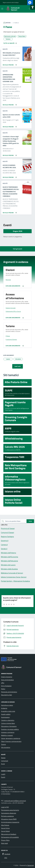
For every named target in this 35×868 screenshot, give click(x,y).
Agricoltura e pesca (7, 705)
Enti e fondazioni (6, 686)
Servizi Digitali (5, 831)
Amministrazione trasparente (10, 822)
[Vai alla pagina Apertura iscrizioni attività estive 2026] (9, 126)
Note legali (4, 843)
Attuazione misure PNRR (9, 819)
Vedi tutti (18, 366)
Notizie (3, 758)
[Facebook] (6, 854)
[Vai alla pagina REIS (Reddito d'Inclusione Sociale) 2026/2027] (9, 64)
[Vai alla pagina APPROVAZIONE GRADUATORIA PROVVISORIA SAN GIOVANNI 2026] (9, 104)
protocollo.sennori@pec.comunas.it (15, 801)
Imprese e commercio (8, 732)
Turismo (3, 744)
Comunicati (5, 761)
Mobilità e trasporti (7, 735)
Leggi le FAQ (5, 807)
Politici (3, 689)
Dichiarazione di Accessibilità (10, 837)
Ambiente (4, 708)
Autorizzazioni (5, 717)
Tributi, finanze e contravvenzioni (11, 741)
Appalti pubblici (6, 714)
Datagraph (31, 865)
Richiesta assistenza (7, 816)
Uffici (3, 683)
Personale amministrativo (9, 692)
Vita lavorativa (6, 747)
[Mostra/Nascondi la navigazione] (2, 9)
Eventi (3, 777)
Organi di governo (7, 677)
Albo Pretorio (5, 825)
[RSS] (4, 858)
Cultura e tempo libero (8, 723)
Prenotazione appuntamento (10, 810)
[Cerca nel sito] (30, 9)
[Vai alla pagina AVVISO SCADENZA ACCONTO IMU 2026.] (9, 177)
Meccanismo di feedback (9, 834)
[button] (33, 7)
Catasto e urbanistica (8, 720)
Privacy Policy (5, 840)
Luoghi (3, 774)
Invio (30, 521)
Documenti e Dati (6, 695)
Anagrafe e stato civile (8, 711)
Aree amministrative (7, 680)
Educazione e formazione (9, 726)
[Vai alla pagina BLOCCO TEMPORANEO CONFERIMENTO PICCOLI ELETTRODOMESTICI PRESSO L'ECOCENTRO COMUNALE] (9, 212)
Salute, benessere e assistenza (11, 738)
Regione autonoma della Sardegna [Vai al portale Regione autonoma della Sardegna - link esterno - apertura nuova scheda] (11, 3)
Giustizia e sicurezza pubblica (10, 729)
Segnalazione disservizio (9, 813)
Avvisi (3, 764)
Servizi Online (5, 828)
